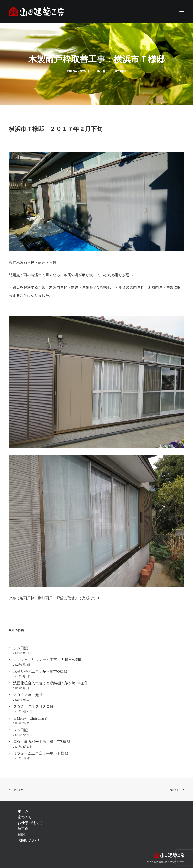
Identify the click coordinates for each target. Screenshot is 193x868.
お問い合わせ (29, 840)
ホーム (23, 811)
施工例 (23, 829)
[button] (182, 11)
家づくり (25, 817)
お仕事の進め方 (30, 823)
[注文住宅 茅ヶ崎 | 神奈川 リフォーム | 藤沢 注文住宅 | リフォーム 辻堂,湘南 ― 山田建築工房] (36, 11)
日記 (104, 71)
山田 (123, 71)
